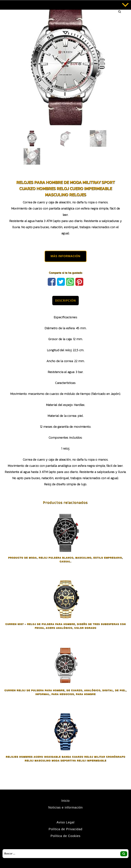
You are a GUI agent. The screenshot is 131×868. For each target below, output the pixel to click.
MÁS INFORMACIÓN (66, 256)
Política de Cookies (65, 836)
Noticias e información (66, 807)
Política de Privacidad (65, 829)
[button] (120, 12)
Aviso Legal (65, 822)
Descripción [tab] (65, 300)
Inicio (66, 801)
